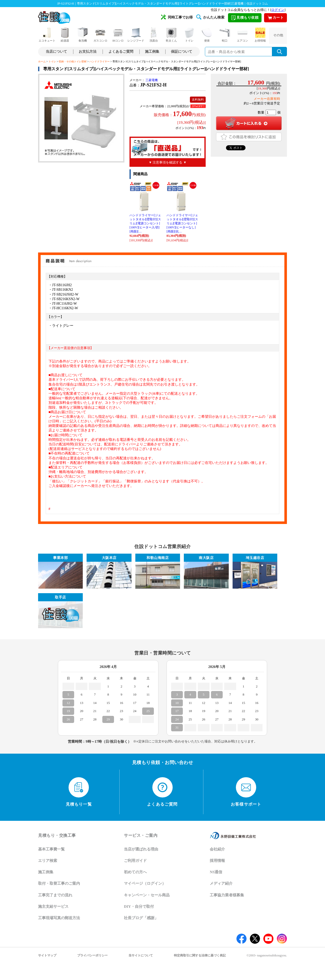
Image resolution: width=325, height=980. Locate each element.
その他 (278, 35)
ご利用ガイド (135, 861)
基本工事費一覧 (51, 849)
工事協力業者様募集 (227, 895)
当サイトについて (141, 955)
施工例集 (152, 52)
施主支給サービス (53, 906)
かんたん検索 (210, 17)
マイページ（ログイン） (145, 883)
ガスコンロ (100, 35)
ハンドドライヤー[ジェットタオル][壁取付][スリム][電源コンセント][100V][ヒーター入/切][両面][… (145, 223)
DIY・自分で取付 (139, 906)
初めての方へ (135, 872)
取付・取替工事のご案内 (59, 883)
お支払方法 (88, 52)
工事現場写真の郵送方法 (59, 918)
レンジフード (136, 35)
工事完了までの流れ (55, 895)
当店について (56, 52)
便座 (207, 35)
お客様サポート (246, 792)
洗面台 (154, 35)
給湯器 (65, 35)
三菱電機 (152, 80)
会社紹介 (217, 849)
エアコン (242, 35)
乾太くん (171, 35)
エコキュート (47, 35)
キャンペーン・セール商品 (147, 895)
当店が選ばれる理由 (141, 849)
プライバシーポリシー (92, 955)
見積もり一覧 (79, 792)
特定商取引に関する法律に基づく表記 (200, 955)
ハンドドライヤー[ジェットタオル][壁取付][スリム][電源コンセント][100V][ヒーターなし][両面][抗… (182, 223)
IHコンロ (118, 35)
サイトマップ (47, 955)
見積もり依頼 (245, 18)
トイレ (189, 35)
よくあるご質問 (121, 52)
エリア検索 (48, 861)
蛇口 (225, 35)
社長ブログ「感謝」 (141, 918)
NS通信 (216, 872)
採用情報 (217, 861)
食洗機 (83, 35)
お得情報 (260, 35)
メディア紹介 (221, 883)
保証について (182, 52)
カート (276, 18)
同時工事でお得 (177, 17)
